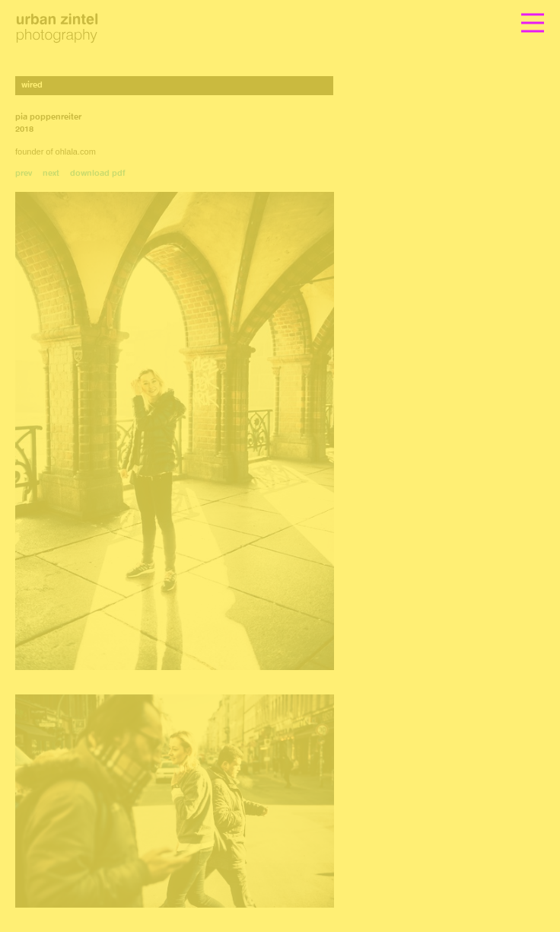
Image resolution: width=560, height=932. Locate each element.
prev (24, 174)
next (51, 174)
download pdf (98, 174)
